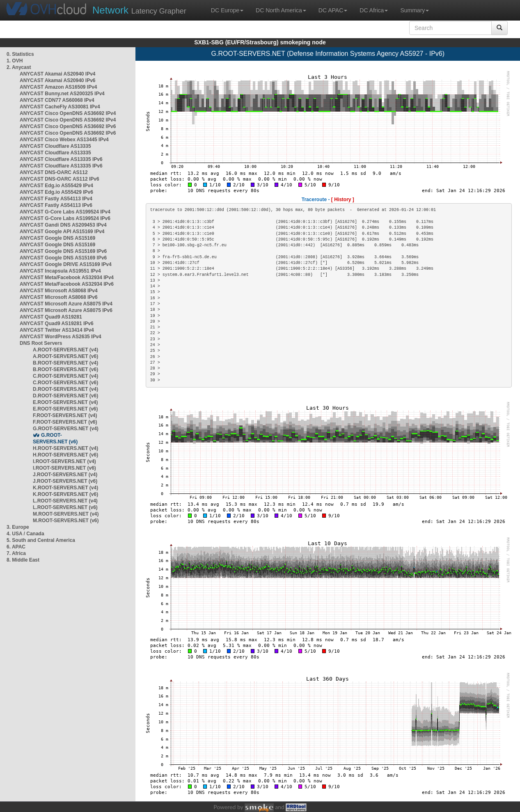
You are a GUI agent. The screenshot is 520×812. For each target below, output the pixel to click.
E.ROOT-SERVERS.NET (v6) (65, 409)
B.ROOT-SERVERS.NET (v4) (65, 363)
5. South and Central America (41, 540)
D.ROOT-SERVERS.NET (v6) (65, 396)
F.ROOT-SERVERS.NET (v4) (65, 415)
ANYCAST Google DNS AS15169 (57, 238)
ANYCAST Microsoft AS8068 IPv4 (59, 291)
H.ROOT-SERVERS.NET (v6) (65, 455)
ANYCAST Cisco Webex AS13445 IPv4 (64, 140)
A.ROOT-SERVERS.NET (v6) (65, 356)
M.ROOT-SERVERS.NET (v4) (66, 514)
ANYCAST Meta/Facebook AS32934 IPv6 (67, 284)
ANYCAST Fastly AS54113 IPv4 (56, 199)
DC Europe (227, 10)
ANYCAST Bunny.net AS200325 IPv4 (62, 94)
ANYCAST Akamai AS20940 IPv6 (58, 80)
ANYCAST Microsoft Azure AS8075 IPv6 (66, 310)
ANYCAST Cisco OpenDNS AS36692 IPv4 (68, 113)
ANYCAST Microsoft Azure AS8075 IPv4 (66, 304)
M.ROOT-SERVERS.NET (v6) (66, 521)
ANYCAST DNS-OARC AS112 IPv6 (60, 179)
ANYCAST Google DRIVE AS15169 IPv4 (66, 264)
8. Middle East (23, 560)
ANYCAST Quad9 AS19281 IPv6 (57, 323)
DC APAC (333, 10)
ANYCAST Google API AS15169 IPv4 (62, 232)
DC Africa (374, 10)
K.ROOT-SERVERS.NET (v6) (65, 494)
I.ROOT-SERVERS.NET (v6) (64, 468)
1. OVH (15, 61)
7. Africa (16, 553)
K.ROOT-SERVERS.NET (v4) (65, 488)
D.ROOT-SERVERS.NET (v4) (65, 389)
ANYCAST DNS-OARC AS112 (54, 172)
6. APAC (16, 547)
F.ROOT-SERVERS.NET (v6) (65, 422)
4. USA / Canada (25, 534)
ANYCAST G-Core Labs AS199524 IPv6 (65, 218)
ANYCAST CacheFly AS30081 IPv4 (60, 107)
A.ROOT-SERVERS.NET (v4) (65, 350)
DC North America (281, 10)
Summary (415, 10)
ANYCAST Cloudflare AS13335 (55, 146)
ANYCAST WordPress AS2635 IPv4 (61, 337)
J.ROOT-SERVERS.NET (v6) (65, 481)
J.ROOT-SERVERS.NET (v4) (65, 475)
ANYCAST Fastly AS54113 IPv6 (56, 205)
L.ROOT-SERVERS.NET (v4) (65, 501)
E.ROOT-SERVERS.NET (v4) (65, 402)
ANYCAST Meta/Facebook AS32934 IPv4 (67, 278)
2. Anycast (19, 67)
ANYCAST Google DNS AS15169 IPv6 (63, 251)
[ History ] (343, 200)
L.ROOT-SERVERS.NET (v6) (65, 507)
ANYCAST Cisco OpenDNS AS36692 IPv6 (68, 126)
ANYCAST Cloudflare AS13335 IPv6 (61, 159)
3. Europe (18, 527)
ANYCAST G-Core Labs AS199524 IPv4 (65, 212)
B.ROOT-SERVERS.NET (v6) (65, 369)
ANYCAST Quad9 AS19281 (51, 317)
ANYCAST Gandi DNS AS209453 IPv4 (63, 225)
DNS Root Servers (41, 343)
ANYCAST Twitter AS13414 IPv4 (57, 330)
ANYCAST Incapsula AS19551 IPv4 (60, 271)
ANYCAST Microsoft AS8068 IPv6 (59, 297)
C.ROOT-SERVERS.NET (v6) (65, 383)
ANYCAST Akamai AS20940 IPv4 (58, 74)
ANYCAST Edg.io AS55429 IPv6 (56, 192)
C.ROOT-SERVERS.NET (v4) (65, 376)
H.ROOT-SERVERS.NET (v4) (65, 448)
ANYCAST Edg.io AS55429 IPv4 (56, 186)
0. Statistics (20, 54)
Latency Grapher (139, 10)
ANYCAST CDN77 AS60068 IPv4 (57, 100)
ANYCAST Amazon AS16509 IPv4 (58, 87)
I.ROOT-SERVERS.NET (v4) (64, 461)
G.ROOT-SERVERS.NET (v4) (66, 429)
